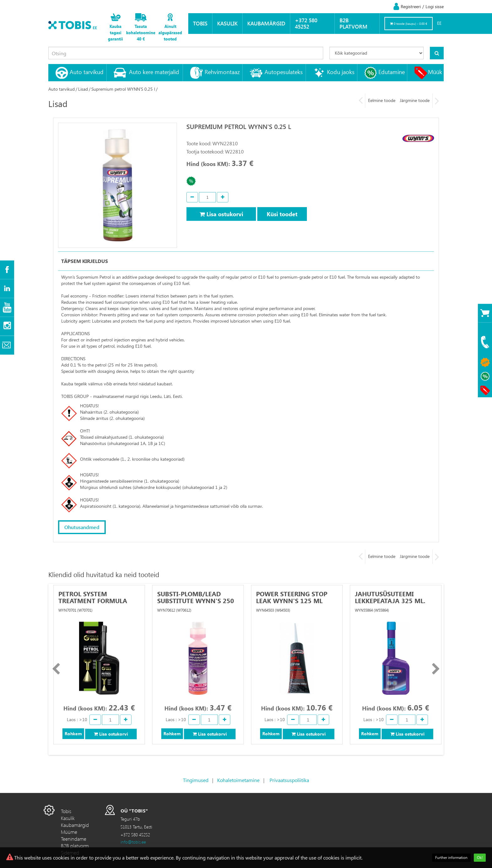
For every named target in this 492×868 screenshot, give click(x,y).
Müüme (69, 831)
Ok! (480, 857)
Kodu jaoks (341, 72)
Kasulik (227, 23)
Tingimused (196, 780)
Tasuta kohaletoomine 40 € (141, 32)
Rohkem (73, 734)
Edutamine (392, 72)
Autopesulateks (284, 72)
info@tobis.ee (133, 841)
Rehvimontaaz (222, 72)
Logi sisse (435, 6)
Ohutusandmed (82, 527)
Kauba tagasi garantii (115, 32)
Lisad (83, 89)
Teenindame (74, 838)
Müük (435, 72)
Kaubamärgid (266, 23)
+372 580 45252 (306, 23)
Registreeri (411, 6)
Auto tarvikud (87, 72)
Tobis (200, 23)
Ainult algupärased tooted (170, 32)
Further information (451, 857)
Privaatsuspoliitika (289, 780)
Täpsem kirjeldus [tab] (85, 261)
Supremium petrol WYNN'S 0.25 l (123, 89)
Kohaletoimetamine (238, 780)
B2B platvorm (353, 23)
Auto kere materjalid (154, 72)
